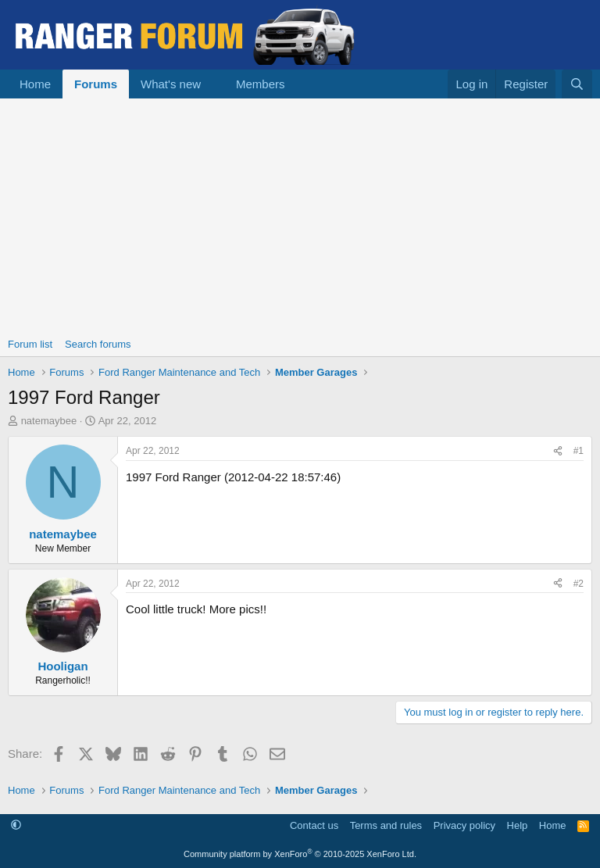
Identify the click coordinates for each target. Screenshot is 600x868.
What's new (171, 84)
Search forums (98, 344)
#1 (579, 451)
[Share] (558, 451)
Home (35, 84)
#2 (579, 584)
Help (518, 825)
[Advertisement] (300, 216)
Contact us (314, 825)
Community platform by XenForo (300, 854)
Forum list (30, 344)
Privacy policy (464, 825)
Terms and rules (386, 825)
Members (261, 84)
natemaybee (49, 421)
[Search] (577, 84)
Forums (96, 84)
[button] (213, 84)
